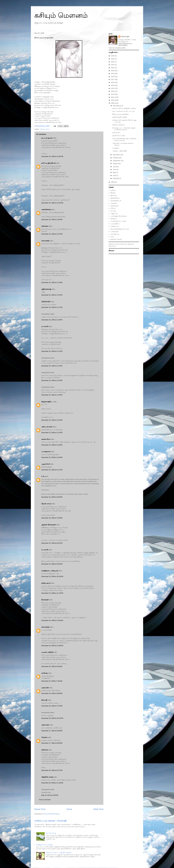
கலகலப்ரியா (46, 439)
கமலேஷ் (44, 673)
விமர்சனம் (124, 244)
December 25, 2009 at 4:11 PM (52, 470)
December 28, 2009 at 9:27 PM (52, 770)
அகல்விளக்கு (46, 209)
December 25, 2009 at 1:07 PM (52, 234)
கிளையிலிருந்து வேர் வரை (120, 229)
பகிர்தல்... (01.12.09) (119, 151)
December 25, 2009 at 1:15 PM (52, 295)
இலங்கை (114, 195)
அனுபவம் (114, 213)
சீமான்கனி (45, 600)
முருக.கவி (45, 688)
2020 (113, 71)
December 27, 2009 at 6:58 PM (52, 731)
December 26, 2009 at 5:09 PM (52, 693)
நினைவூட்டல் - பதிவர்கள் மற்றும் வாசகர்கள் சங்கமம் (124, 129)
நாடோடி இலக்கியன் (49, 163)
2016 (113, 82)
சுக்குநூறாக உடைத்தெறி (44, 845)
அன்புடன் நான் (47, 427)
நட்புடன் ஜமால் (47, 138)
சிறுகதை (131, 244)
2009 (113, 103)
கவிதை (42, 129)
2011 (113, 97)
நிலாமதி (44, 700)
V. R (43, 476)
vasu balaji (45, 241)
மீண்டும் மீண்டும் (118, 125)
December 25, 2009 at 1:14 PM (52, 282)
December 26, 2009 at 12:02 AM (52, 620)
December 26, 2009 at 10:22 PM (52, 718)
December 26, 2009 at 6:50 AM (52, 666)
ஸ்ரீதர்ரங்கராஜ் (46, 289)
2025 (113, 56)
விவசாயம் (112, 246)
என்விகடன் (115, 226)
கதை (112, 237)
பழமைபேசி (46, 464)
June (115, 169)
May (114, 172)
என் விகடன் (115, 234)
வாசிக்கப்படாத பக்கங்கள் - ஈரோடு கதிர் (51, 821)
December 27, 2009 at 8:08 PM (52, 743)
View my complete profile (117, 48)
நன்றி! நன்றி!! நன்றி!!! (120, 117)
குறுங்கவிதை (115, 198)
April (115, 175)
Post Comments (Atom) (52, 814)
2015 (113, 85)
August (115, 164)
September (117, 161)
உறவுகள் (114, 203)
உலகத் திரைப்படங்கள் (118, 221)
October (116, 158)
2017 (113, 79)
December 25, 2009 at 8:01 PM (52, 543)
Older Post (98, 809)
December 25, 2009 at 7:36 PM (52, 518)
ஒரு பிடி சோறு (51, 833)
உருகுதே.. (116, 148)
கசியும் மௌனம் (61, 15)
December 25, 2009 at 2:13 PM (52, 433)
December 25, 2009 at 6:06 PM (52, 497)
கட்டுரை (113, 211)
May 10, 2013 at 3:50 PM (50, 795)
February (116, 178)
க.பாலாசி (45, 326)
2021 (113, 68)
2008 (113, 182)
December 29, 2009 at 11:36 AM (52, 783)
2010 (113, 100)
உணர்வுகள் (114, 232)
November (117, 155)
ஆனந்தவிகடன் (116, 201)
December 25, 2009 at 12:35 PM (52, 156)
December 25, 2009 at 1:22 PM (52, 380)
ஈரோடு (113, 208)
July (114, 167)
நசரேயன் (45, 750)
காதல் (48, 129)
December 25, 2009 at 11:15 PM (52, 593)
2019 (113, 74)
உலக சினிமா (115, 224)
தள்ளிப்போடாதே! (119, 136)
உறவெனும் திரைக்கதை (119, 216)
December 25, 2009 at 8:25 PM (52, 564)
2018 (113, 77)
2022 (113, 65)
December (117, 106)
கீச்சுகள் (113, 193)
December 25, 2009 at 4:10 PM (52, 457)
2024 (113, 59)
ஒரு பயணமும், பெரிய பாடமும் (123, 111)
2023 (113, 62)
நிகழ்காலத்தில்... (47, 402)
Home (69, 809)
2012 (113, 94)
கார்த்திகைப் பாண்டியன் (50, 571)
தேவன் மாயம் (46, 504)
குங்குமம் (114, 219)
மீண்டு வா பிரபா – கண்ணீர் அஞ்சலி (58, 853)
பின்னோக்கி (46, 302)
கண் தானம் (116, 133)
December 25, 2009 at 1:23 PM (52, 395)
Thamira (44, 737)
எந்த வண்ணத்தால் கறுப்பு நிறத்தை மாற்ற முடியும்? (124, 139)
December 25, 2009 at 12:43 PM (52, 203)
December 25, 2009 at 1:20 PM (52, 320)
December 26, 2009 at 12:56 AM (52, 646)
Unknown (45, 226)
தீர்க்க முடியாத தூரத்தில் (121, 114)
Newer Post (40, 809)
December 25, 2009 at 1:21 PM (52, 351)
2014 (113, 88)
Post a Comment (45, 800)
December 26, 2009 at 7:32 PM (52, 706)
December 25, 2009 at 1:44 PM (52, 420)
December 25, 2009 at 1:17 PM (52, 307)
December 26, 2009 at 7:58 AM (52, 681)
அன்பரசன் (45, 725)
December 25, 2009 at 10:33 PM (52, 576)
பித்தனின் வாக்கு (47, 777)
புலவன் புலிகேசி (47, 652)
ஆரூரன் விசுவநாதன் (49, 525)
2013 (113, 91)
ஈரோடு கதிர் (125, 37)
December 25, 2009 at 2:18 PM (52, 445)
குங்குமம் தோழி (116, 239)
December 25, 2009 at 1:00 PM (52, 220)
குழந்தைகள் (115, 206)
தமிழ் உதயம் (46, 583)
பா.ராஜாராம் (46, 452)
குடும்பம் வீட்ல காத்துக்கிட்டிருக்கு (124, 108)
